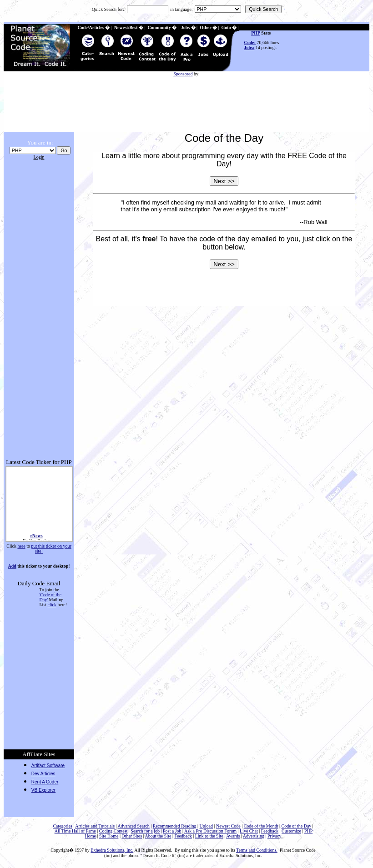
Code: (250, 42)
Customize (291, 831)
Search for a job (145, 831)
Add (12, 566)
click (52, 605)
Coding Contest (113, 831)
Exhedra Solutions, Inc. (112, 850)
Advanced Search (133, 826)
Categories (63, 826)
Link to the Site (209, 836)
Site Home (109, 836)
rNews (36, 537)
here (21, 546)
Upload (206, 826)
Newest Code (228, 826)
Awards (233, 836)
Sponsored (183, 74)
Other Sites (132, 836)
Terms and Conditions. (257, 850)
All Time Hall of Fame (75, 831)
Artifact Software (48, 766)
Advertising (254, 836)
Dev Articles (43, 774)
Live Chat (249, 831)
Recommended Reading (175, 826)
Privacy (275, 836)
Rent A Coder (45, 782)
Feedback (270, 831)
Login (39, 157)
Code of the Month (261, 826)
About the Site (158, 836)
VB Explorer (43, 790)
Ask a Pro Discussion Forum (210, 831)
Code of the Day (297, 826)
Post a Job (172, 831)
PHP (255, 33)
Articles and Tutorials (95, 826)
